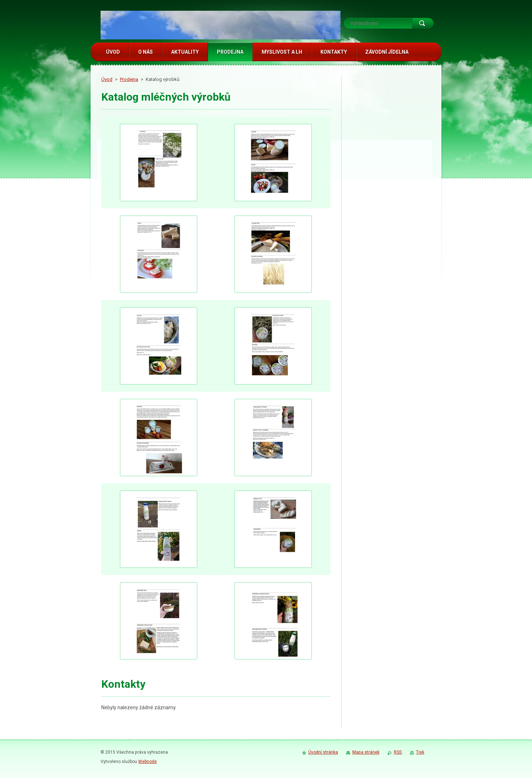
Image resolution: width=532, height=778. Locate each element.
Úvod (107, 79)
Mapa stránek (366, 752)
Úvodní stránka (323, 752)
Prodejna (129, 79)
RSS (398, 752)
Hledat (423, 23)
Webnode (147, 762)
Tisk (420, 752)
